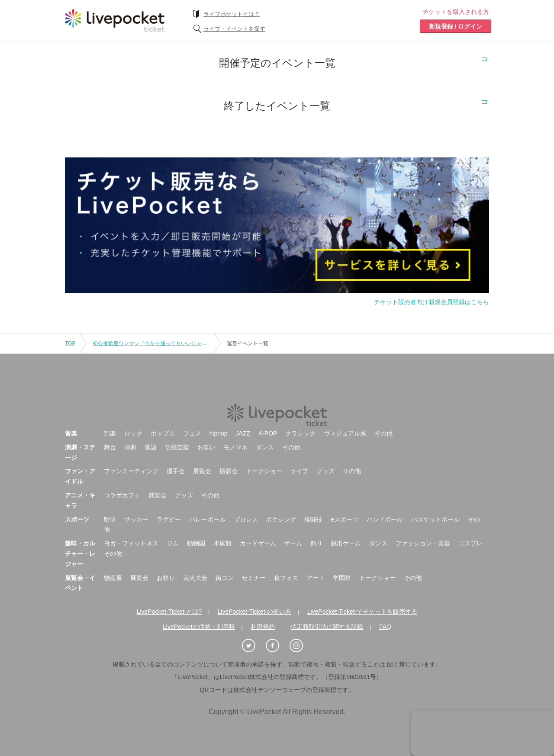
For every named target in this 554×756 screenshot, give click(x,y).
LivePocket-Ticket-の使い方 (255, 612)
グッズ (325, 471)
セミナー (254, 578)
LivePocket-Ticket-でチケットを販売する (362, 612)
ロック (133, 433)
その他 (383, 433)
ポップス (163, 433)
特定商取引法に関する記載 (327, 627)
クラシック (300, 433)
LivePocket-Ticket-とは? (169, 612)
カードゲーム (258, 543)
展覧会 (202, 471)
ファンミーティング (131, 471)
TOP (70, 343)
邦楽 (110, 433)
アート (316, 578)
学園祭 (342, 578)
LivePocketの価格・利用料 (199, 627)
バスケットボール (435, 519)
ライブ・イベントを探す (234, 29)
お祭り (166, 578)
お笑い (206, 447)
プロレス (246, 519)
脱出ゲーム (346, 543)
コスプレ (470, 543)
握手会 (176, 471)
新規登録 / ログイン (456, 26)
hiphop (219, 433)
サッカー (136, 519)
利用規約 (263, 627)
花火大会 (195, 578)
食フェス (286, 578)
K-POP (268, 433)
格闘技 (313, 519)
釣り (316, 543)
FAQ (385, 627)
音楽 (71, 433)
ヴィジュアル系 (345, 433)
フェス (192, 433)
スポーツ (77, 519)
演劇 (130, 447)
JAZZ (243, 433)
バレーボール (207, 519)
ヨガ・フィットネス (131, 543)
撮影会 (229, 471)
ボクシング (281, 519)
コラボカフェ (122, 495)
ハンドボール (385, 519)
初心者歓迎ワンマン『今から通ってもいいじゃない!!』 (156, 343)
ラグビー (169, 519)
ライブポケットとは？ (232, 14)
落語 (151, 447)
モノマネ (235, 447)
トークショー (264, 471)
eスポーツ (345, 519)
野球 (110, 519)
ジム (173, 543)
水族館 (222, 543)
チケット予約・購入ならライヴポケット (115, 20)
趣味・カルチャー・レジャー (80, 554)
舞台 (110, 447)
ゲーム (293, 543)
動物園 (196, 543)
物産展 (113, 578)
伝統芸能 (177, 447)
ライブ (299, 471)
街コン (225, 578)
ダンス (265, 447)
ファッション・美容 (423, 543)
